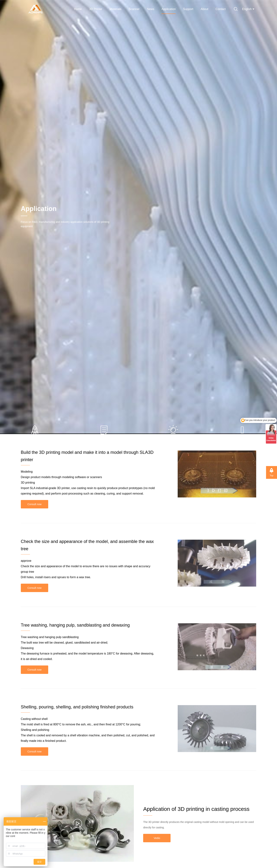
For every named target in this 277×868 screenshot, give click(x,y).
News (150, 9)
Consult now (34, 504)
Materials (115, 9)
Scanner (134, 9)
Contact (221, 9)
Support (188, 9)
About (205, 9)
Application (169, 9)
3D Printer (96, 9)
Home (78, 9)
